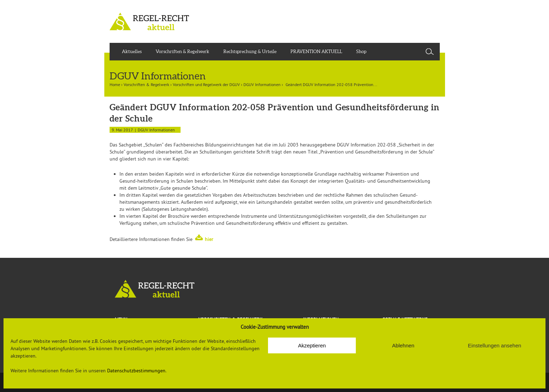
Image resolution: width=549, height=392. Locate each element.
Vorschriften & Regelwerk (182, 51)
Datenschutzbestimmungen (136, 371)
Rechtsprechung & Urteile (250, 51)
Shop (361, 51)
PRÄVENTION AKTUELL (316, 51)
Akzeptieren (312, 345)
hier (209, 239)
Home (115, 84)
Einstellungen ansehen (495, 345)
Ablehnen (403, 345)
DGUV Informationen (262, 84)
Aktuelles (132, 51)
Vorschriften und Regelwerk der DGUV (206, 84)
